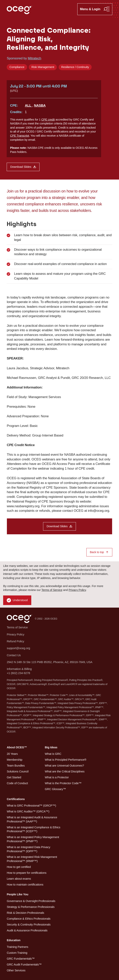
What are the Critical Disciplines (65, 771)
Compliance (17, 67)
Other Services (16, 970)
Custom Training (17, 953)
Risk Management (43, 67)
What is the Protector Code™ (63, 783)
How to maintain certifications (25, 885)
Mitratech (34, 58)
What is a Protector (57, 777)
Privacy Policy (77, 590)
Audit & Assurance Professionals (27, 930)
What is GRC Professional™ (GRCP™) (31, 806)
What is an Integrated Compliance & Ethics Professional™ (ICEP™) (33, 829)
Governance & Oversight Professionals (31, 901)
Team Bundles (16, 766)
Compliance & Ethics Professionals (29, 919)
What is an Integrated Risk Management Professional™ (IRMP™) (32, 859)
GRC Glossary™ (55, 789)
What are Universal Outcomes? (64, 766)
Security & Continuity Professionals (29, 925)
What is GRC (53, 754)
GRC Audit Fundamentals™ (24, 965)
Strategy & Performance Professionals (31, 907)
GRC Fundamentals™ (21, 959)
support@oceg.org (18, 648)
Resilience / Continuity (75, 67)
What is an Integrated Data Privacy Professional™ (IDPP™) (28, 849)
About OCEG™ (17, 747)
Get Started (14, 777)
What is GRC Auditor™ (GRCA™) (28, 811)
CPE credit (48, 120)
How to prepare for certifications (27, 873)
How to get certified (19, 867)
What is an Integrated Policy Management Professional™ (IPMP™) (33, 839)
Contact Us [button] (14, 655)
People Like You (18, 894)
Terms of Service (52, 590)
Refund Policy (15, 641)
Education (13, 940)
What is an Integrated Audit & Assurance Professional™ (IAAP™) (32, 819)
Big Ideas (51, 747)
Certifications (16, 799)
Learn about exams (19, 879)
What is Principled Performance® (66, 760)
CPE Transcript (19, 136)
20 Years (12, 754)
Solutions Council (18, 771)
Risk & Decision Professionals (25, 913)
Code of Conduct (17, 783)
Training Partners (17, 947)
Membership (14, 760)
